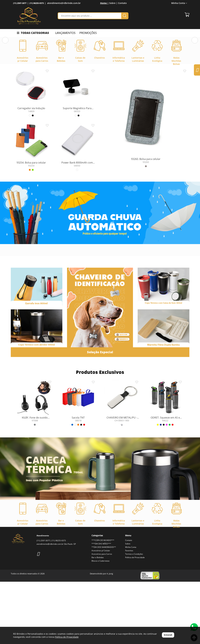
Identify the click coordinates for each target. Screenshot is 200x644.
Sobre (128, 606)
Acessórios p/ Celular (101, 613)
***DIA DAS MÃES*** (101, 606)
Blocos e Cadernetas (101, 623)
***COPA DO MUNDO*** (103, 603)
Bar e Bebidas (98, 620)
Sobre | (113, 3)
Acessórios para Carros (102, 616)
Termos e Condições (134, 616)
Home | (104, 3)
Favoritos (129, 613)
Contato (122, 3)
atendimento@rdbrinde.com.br (64, 3)
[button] (5, 69)
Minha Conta (179, 3)
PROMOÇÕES (88, 33)
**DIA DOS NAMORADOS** (104, 609)
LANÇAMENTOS (65, 33)
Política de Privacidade (135, 620)
